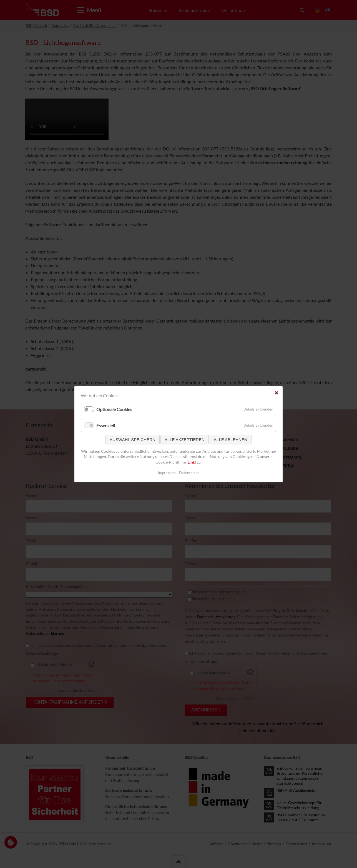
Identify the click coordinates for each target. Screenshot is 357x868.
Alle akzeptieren (185, 439)
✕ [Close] (276, 393)
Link (191, 462)
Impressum (167, 472)
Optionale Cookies (114, 409)
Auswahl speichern (133, 439)
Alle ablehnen (231, 439)
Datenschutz (189, 472)
